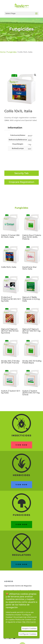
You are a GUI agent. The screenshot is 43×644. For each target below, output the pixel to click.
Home (3, 52)
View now (22, 445)
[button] (35, 75)
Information (15, 128)
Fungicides (21, 29)
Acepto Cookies (29, 628)
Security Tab (21, 173)
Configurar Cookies (28, 634)
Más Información (29, 622)
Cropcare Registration (22, 182)
